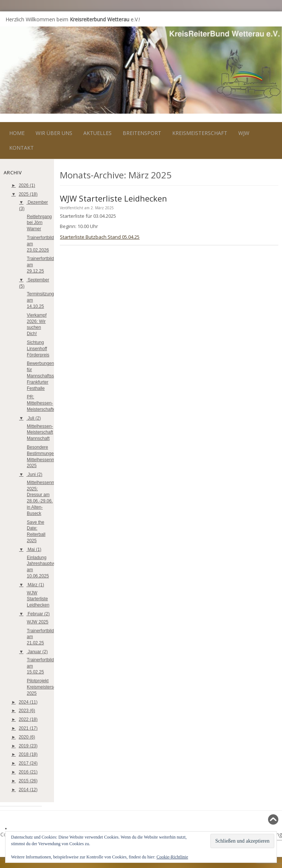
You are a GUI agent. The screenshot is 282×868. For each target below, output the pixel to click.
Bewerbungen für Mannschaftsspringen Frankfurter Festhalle (48, 376)
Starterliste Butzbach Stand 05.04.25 (100, 237)
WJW (244, 133)
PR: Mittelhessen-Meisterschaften (42, 403)
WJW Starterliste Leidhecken (38, 599)
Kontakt (21, 148)
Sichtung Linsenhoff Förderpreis (38, 349)
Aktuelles (97, 133)
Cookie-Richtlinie (172, 857)
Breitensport (142, 133)
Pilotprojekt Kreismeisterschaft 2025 (45, 687)
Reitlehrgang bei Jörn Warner (39, 223)
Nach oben (263, 819)
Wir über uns (54, 133)
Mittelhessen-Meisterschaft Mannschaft (40, 433)
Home (17, 133)
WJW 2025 (38, 622)
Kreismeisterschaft (200, 133)
